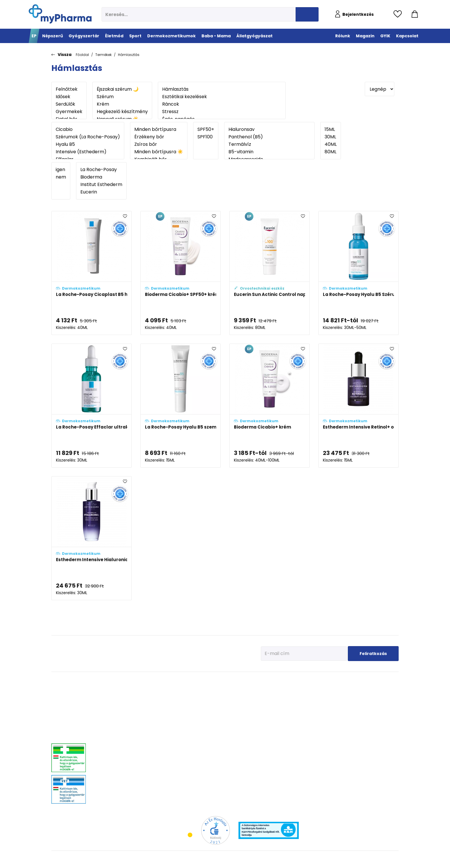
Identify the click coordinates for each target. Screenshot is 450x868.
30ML (331, 137)
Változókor (179, 761)
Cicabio (88, 129)
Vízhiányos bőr (274, 697)
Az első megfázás (327, 697)
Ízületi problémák (378, 711)
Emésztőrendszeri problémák (128, 718)
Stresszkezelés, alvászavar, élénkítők (133, 733)
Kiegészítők (221, 725)
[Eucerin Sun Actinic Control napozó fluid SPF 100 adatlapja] (269, 273)
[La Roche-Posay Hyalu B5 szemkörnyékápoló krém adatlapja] (181, 406)
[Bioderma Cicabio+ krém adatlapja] (269, 406)
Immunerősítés (183, 697)
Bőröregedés (272, 725)
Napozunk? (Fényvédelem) (334, 733)
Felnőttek (69, 89)
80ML (331, 152)
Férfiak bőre (271, 733)
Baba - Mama (327, 681)
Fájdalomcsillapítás (121, 697)
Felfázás (177, 747)
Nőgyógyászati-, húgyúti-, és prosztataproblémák (128, 742)
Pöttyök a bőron (325, 718)
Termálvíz (269, 144)
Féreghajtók (374, 697)
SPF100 (206, 137)
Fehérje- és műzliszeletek (232, 697)
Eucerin (101, 192)
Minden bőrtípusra (159, 129)
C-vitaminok (181, 711)
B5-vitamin (269, 152)
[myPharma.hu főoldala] (60, 14)
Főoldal (82, 55)
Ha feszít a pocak (327, 725)
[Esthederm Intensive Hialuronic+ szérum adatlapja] (92, 538)
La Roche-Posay (101, 170)
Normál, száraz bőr (277, 704)
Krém (122, 104)
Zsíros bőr (159, 144)
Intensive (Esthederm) (88, 152)
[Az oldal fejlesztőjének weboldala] (380, 859)
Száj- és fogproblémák (123, 758)
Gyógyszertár (120, 681)
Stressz (222, 112)
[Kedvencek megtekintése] (399, 14)
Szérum (122, 97)
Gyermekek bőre (275, 740)
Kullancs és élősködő (381, 690)
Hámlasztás (129, 55)
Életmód (180, 681)
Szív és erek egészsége (188, 725)
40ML (331, 144)
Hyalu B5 (88, 144)
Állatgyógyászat (381, 681)
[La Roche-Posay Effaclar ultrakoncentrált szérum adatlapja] (92, 406)
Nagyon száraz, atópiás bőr (283, 711)
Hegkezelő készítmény (122, 112)
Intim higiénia (182, 740)
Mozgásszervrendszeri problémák (131, 704)
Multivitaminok (183, 704)
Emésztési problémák (187, 733)
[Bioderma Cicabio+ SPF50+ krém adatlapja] (181, 273)
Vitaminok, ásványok (122, 766)
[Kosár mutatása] (415, 14)
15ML (331, 129)
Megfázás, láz (117, 690)
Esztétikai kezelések (222, 97)
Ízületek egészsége (227, 718)
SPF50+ (206, 129)
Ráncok (222, 104)
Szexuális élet (182, 783)
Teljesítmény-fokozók (228, 711)
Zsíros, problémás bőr (279, 718)
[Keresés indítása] (307, 14)
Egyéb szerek (375, 718)
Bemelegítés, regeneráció (232, 704)
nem (61, 177)
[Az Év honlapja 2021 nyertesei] (216, 830)
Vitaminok (373, 704)
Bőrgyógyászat (118, 725)
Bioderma (101, 177)
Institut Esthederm (101, 185)
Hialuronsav (269, 129)
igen (61, 170)
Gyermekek (69, 112)
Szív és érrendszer (120, 751)
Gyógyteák (179, 769)
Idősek (69, 97)
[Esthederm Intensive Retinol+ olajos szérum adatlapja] (358, 406)
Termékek (103, 55)
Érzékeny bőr (159, 137)
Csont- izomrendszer (187, 718)
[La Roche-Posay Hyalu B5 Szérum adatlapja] (358, 273)
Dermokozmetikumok (285, 681)
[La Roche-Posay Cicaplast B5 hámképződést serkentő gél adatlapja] (92, 273)
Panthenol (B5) (269, 137)
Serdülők (69, 104)
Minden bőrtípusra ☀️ (159, 152)
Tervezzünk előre (326, 690)
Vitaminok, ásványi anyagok (234, 690)
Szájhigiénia (181, 776)
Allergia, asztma (119, 711)
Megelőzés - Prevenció (188, 690)
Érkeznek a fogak (326, 711)
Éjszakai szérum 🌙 (122, 89)
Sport (218, 681)
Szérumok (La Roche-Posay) (88, 137)
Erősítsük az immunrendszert (336, 704)
